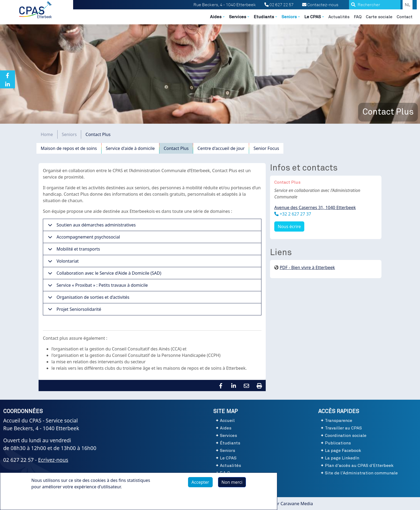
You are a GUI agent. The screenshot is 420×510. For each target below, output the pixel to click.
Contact (405, 17)
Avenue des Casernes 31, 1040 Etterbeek (315, 207)
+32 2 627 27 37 (295, 214)
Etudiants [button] (264, 17)
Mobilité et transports (73, 251)
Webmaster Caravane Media (285, 504)
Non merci (232, 484)
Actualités (339, 17)
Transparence (339, 421)
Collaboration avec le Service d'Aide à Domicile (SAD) (104, 275)
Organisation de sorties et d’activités (88, 299)
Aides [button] (216, 17)
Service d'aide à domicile (130, 148)
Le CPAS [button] (313, 17)
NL (408, 5)
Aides (226, 428)
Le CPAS (228, 458)
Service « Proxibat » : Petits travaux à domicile (97, 287)
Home (47, 134)
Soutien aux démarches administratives (91, 226)
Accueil (227, 421)
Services (228, 436)
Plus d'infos (48, 501)
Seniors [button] (289, 17)
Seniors (69, 134)
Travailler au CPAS (343, 428)
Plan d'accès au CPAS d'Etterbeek (359, 466)
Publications (338, 443)
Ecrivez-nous (53, 460)
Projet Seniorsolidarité (74, 311)
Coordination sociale (346, 436)
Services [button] (238, 17)
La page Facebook (343, 451)
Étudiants (230, 443)
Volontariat (62, 263)
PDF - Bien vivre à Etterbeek (307, 267)
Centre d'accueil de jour (221, 148)
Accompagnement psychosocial (83, 239)
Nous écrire (289, 226)
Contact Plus (176, 148)
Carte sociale (379, 17)
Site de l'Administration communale (361, 473)
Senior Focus (266, 148)
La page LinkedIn (342, 458)
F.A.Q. (226, 473)
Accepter (200, 484)
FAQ (358, 17)
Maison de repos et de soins (69, 148)
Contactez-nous (320, 5)
